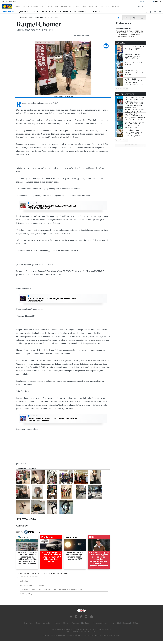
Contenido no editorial (130, 7)
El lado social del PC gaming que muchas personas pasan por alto (52, 300)
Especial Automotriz (109, 7)
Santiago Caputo (42, 12)
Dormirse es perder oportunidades (33, 585)
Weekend (76, 623)
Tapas (96, 7)
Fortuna (57, 623)
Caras (38, 623)
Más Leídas (121, 43)
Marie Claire (47, 623)
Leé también (34, 203)
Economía (38, 7)
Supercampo (97, 623)
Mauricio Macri (80, 12)
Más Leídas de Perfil (125, 94)
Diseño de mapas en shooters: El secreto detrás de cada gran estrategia (52, 420)
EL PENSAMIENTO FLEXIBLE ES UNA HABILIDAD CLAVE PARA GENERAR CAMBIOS (51, 589)
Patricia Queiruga (26, 594)
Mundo (47, 7)
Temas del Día (9, 12)
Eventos (81, 7)
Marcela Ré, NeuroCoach (29, 577)
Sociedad (28, 7)
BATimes (136, 623)
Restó (89, 7)
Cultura (56, 7)
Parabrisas (86, 623)
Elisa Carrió (97, 12)
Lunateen (126, 623)
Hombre (66, 623)
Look (107, 623)
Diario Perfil (28, 623)
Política (19, 7)
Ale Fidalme (24, 581)
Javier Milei (25, 12)
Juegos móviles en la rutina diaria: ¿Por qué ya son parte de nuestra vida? (52, 207)
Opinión (72, 7)
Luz (113, 623)
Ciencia (64, 7)
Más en (28, 532)
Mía (119, 623)
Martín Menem (62, 12)
